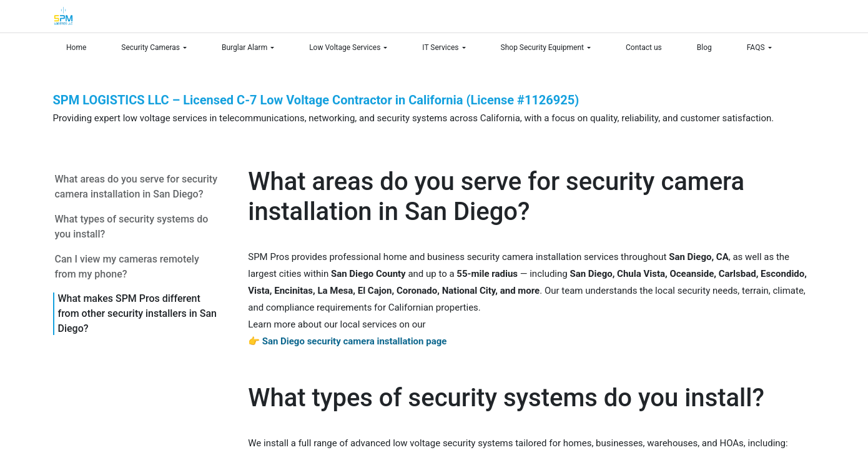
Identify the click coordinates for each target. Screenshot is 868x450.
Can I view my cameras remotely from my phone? (127, 267)
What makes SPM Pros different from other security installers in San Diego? (137, 313)
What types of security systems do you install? (132, 227)
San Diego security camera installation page (355, 341)
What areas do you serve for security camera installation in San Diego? (136, 187)
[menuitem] (82, 47)
